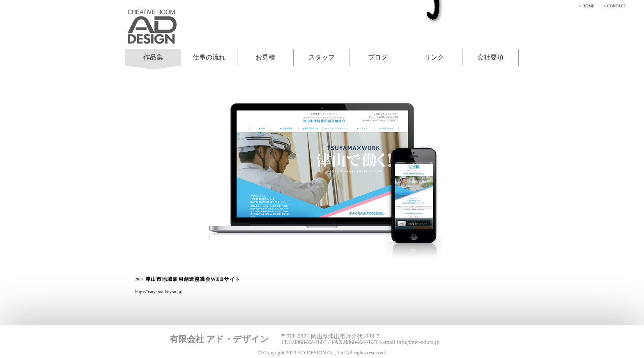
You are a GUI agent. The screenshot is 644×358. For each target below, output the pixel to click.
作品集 (153, 57)
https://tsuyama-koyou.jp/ (159, 291)
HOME (588, 6)
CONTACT (616, 6)
